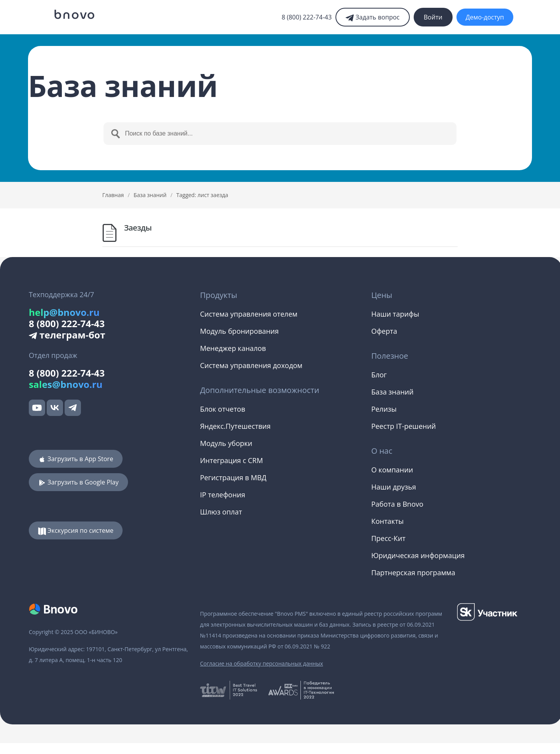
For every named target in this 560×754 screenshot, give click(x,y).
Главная (113, 195)
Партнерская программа (413, 573)
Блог (379, 375)
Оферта (384, 331)
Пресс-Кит (388, 538)
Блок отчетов (223, 409)
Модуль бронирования (239, 331)
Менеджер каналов (233, 348)
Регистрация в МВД (233, 477)
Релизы (384, 409)
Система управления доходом (251, 365)
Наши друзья (394, 487)
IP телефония (223, 495)
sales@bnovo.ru (66, 384)
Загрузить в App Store (76, 459)
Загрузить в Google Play (78, 482)
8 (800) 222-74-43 (307, 17)
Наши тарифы (395, 314)
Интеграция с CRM (232, 460)
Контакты (387, 521)
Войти (433, 17)
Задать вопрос (372, 17)
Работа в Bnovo (397, 504)
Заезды (138, 228)
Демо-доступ (485, 17)
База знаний (150, 195)
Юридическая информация (418, 555)
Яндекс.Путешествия (235, 426)
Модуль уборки (226, 443)
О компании (392, 470)
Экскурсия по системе (76, 531)
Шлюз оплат (221, 512)
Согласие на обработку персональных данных (262, 663)
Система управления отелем (249, 314)
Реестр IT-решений (404, 426)
